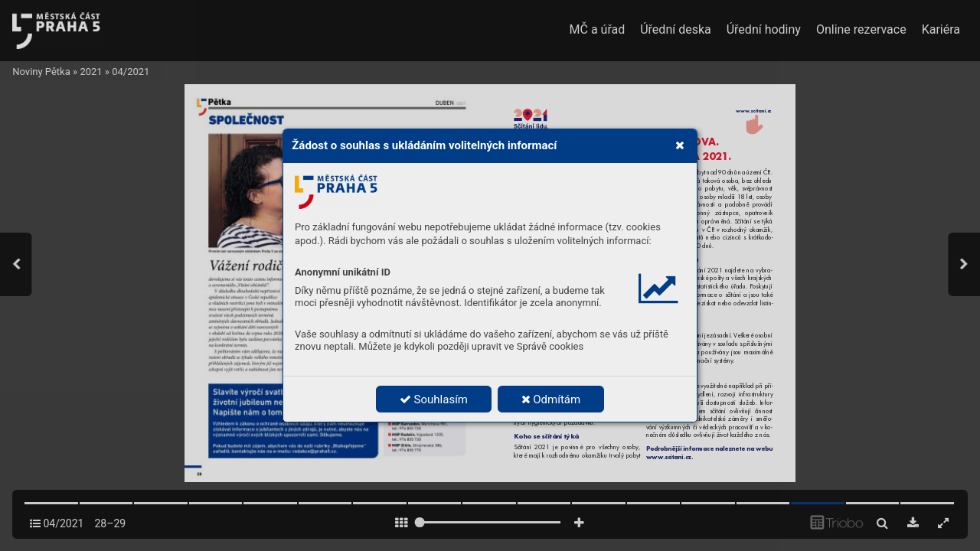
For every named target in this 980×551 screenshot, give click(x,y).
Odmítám (551, 399)
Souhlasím (434, 399)
